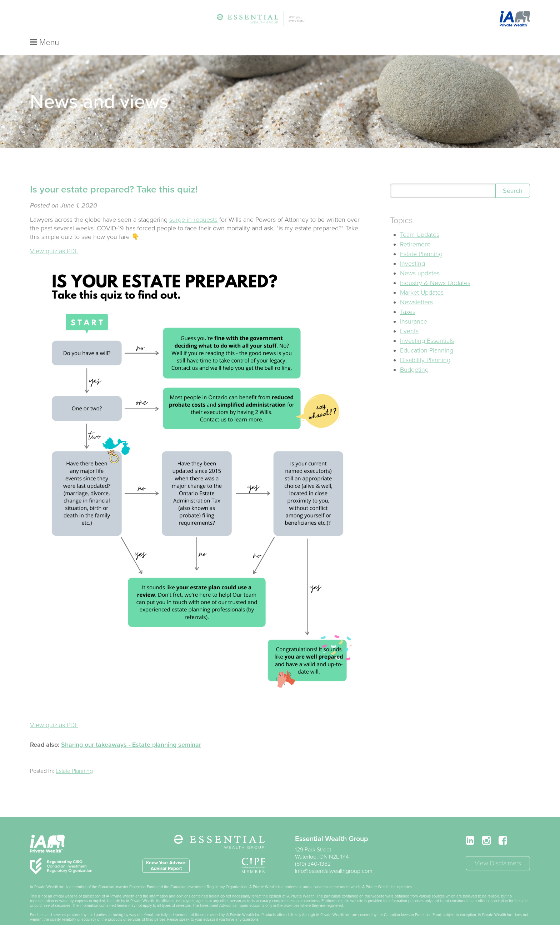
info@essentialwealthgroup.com (334, 856)
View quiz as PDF (54, 236)
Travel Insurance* (303, 20)
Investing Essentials (427, 326)
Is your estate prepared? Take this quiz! (114, 175)
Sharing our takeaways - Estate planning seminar (131, 730)
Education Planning (427, 336)
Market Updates (422, 278)
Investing (412, 249)
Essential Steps (217, 20)
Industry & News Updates (435, 268)
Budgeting (414, 355)
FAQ (364, 20)
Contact (390, 20)
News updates (420, 259)
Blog (342, 20)
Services (259, 20)
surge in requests (193, 205)
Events (409, 316)
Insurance (414, 307)
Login (418, 20)
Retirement (415, 230)
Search (513, 176)
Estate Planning (74, 756)
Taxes (408, 297)
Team (179, 20)
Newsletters (416, 287)
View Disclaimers (498, 849)
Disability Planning (425, 345)
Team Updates (420, 220)
